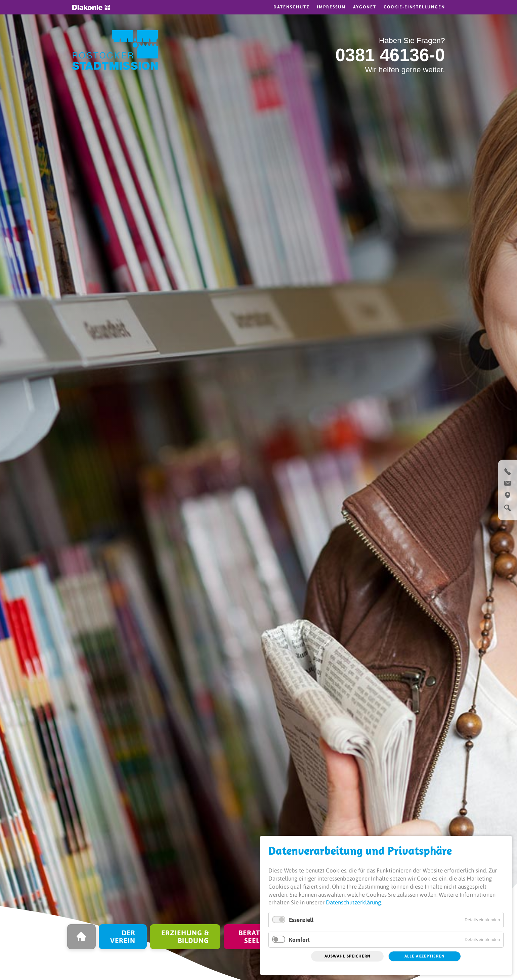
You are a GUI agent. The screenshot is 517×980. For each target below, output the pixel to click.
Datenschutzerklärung (353, 902)
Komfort (299, 940)
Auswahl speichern (348, 956)
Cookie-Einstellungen (414, 7)
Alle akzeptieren (425, 956)
